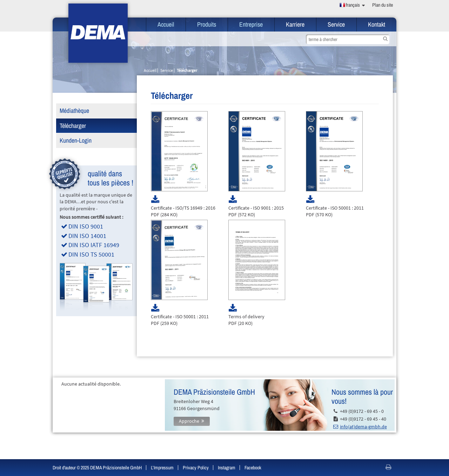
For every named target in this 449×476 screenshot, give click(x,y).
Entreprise (251, 24)
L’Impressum (162, 468)
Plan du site (383, 5)
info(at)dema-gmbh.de (363, 427)
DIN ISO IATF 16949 (94, 245)
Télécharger (73, 126)
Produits (207, 24)
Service (336, 24)
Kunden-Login (76, 140)
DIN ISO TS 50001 (91, 254)
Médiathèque (74, 111)
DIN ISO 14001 (87, 236)
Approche (189, 421)
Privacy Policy (196, 468)
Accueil (166, 24)
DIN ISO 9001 (86, 226)
